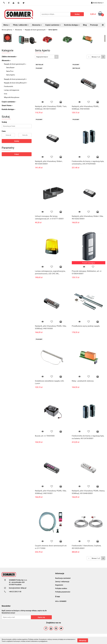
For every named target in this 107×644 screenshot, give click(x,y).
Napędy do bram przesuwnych (15, 79)
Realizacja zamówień (63, 578)
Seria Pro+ (10, 71)
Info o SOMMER (61, 601)
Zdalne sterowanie (9, 57)
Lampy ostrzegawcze (12, 90)
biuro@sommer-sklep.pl (18, 588)
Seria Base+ (10, 68)
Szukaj (17, 141)
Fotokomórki (8, 86)
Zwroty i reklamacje (62, 582)
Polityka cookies (61, 588)
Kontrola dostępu (72, 25)
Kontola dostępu (9, 109)
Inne (6, 94)
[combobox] (47, 57)
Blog (85, 25)
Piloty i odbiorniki (21, 25)
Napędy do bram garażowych (15, 64)
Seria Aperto (11, 75)
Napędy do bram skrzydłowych (16, 83)
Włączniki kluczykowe (12, 97)
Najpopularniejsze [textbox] (42, 57)
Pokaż (17, 154)
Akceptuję (83, 640)
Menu (7, 25)
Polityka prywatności (63, 592)
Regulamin (59, 585)
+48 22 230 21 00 (15, 592)
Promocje (94, 25)
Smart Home (7, 105)
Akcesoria (37, 25)
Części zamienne (53, 25)
